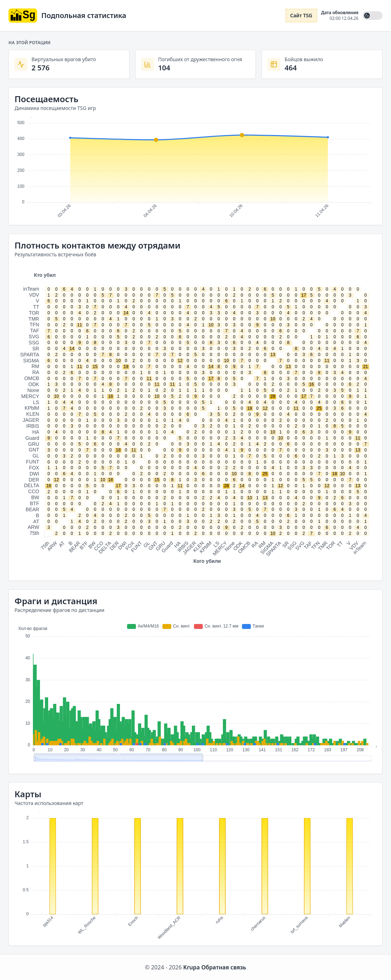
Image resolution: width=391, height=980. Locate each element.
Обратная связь (224, 967)
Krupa (192, 967)
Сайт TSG (301, 15)
